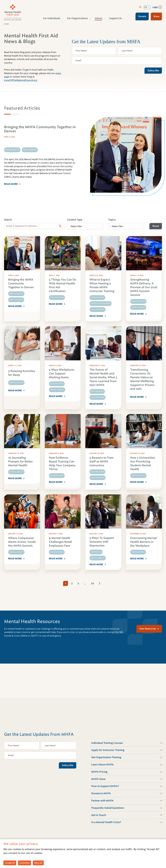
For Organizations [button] (78, 18)
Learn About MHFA (102, 765)
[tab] (7, 114)
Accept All (10, 863)
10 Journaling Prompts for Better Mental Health (20, 462)
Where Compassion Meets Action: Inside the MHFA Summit (22, 542)
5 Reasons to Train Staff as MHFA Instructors (102, 462)
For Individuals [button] (52, 18)
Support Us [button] (116, 18)
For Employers (97, 297)
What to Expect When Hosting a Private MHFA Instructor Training (102, 285)
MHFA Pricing (99, 772)
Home (7, 24)
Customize (25, 863)
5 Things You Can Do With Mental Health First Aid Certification (63, 285)
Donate (142, 16)
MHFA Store (98, 779)
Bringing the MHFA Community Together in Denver (21, 283)
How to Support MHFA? (105, 786)
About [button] (99, 18)
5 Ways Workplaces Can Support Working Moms (62, 374)
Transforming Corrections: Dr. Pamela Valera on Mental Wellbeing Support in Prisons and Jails (142, 379)
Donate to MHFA (101, 793)
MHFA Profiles (97, 391)
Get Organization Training (106, 757)
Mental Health (16, 294)
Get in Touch (99, 815)
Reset (156, 226)
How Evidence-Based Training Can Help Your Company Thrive (62, 463)
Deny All (38, 863)
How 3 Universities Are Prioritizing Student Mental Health (143, 463)
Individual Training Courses (107, 743)
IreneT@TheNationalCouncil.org (20, 80)
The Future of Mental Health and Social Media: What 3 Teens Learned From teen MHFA (103, 377)
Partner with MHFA (102, 801)
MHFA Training (16, 300)
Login (155, 7)
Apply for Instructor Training (108, 750)
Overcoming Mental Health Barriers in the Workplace (143, 542)
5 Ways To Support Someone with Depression (102, 542)
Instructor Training (101, 303)
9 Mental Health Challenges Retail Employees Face (60, 542)
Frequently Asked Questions (108, 808)
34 (92, 583)
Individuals (96, 552)
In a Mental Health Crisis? (106, 822)
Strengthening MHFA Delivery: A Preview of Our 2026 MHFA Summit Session (144, 287)
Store (156, 16)
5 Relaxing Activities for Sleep (22, 373)
